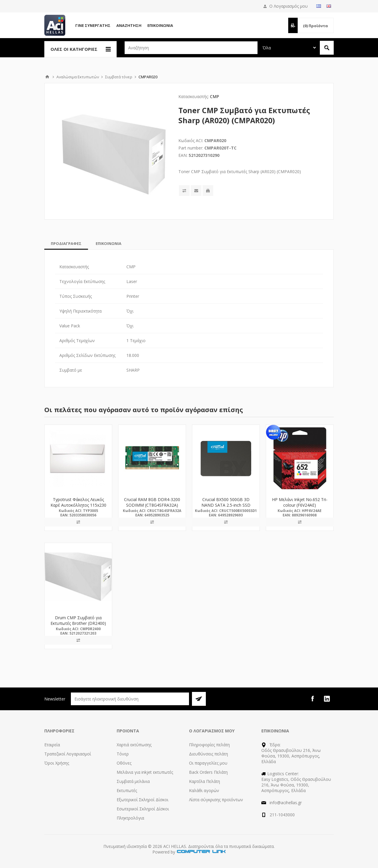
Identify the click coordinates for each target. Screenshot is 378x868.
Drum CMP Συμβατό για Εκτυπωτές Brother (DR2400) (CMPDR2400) (78, 623)
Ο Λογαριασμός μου (289, 6)
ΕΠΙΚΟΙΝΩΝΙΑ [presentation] (109, 243)
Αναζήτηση (129, 25)
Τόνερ (123, 754)
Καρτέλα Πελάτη (205, 781)
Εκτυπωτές (127, 790)
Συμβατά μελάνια (133, 781)
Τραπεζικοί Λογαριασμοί (68, 754)
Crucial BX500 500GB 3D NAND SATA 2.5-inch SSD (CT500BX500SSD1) (226, 505)
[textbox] (191, 48)
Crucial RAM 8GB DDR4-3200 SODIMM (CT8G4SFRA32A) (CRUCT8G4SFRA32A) (152, 505)
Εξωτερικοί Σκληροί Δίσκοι (142, 800)
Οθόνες (124, 763)
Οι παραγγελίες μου (208, 763)
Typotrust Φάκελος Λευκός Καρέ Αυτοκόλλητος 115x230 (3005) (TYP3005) (78, 505)
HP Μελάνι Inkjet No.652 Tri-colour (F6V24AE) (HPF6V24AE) (300, 505)
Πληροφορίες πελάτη (209, 745)
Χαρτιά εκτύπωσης (134, 745)
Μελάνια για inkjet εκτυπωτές (145, 772)
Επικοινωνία (160, 25)
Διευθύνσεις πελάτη (208, 754)
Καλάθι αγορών (204, 790)
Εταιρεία (52, 745)
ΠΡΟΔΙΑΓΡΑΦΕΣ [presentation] (66, 243)
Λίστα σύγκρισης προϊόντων (216, 800)
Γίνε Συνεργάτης (93, 25)
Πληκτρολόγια (130, 818)
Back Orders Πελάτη (208, 772)
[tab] (66, 243)
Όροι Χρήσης (57, 763)
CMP (215, 96)
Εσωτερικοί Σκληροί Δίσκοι (143, 809)
